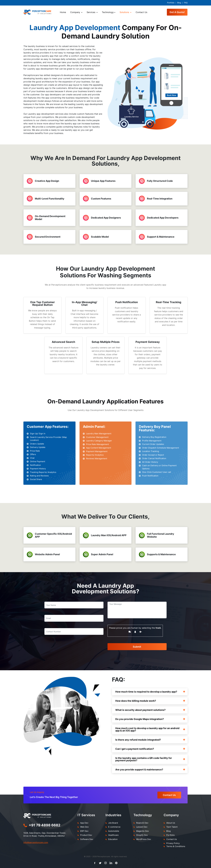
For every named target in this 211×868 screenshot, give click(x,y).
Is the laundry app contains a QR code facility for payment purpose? (150, 759)
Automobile (114, 831)
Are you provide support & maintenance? (150, 770)
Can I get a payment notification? (150, 749)
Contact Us (141, 12)
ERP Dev (84, 831)
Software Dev (87, 839)
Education (113, 839)
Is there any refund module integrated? (150, 740)
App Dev (84, 823)
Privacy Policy (173, 843)
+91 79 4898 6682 (45, 825)
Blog (179, 3)
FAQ (186, 3)
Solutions (125, 12)
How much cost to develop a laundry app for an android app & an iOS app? (150, 729)
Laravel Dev (142, 827)
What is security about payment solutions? (150, 710)
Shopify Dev (142, 835)
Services (91, 12)
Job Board (113, 823)
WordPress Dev (144, 839)
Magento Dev (143, 831)
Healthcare (113, 835)
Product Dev (86, 835)
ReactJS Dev (142, 823)
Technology (108, 12)
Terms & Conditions (176, 846)
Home (63, 12)
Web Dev (84, 827)
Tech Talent (172, 827)
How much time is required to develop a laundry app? (150, 692)
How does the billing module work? (150, 701)
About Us (171, 823)
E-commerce (114, 827)
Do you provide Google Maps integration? (150, 719)
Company (75, 12)
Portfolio (171, 3)
